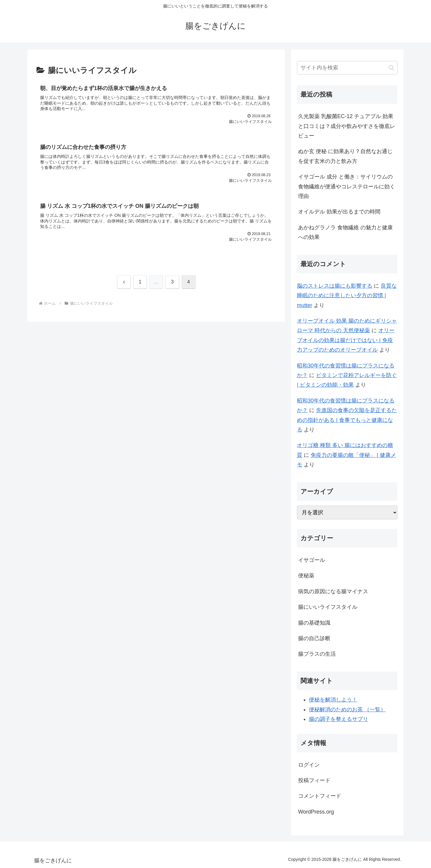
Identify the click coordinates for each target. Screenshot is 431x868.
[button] (391, 68)
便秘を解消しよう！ (333, 700)
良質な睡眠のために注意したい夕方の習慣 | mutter (347, 296)
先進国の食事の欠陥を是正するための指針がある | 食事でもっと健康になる (347, 420)
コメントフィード (320, 796)
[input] (347, 68)
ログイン (309, 765)
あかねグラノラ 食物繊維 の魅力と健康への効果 (345, 232)
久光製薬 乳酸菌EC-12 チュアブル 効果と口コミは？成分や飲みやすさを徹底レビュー (347, 126)
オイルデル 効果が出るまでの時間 (339, 212)
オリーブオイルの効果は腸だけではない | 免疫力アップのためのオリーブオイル (346, 340)
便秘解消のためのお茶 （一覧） (347, 710)
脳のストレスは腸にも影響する (335, 286)
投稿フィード (314, 780)
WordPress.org (316, 812)
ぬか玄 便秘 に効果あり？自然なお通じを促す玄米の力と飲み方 (345, 156)
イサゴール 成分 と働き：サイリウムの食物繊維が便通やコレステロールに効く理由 (347, 186)
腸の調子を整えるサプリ (339, 719)
